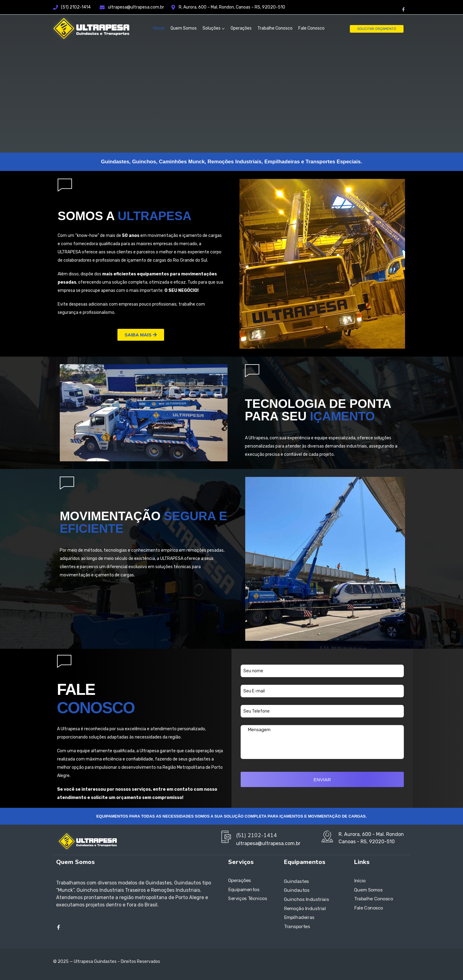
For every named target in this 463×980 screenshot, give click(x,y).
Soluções (212, 28)
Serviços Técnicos (248, 899)
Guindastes (296, 881)
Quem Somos (184, 28)
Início (360, 881)
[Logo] (90, 28)
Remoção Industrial (305, 909)
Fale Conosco (311, 28)
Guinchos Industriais (306, 899)
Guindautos (297, 890)
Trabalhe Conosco (275, 28)
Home (159, 28)
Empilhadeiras (299, 917)
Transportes (297, 927)
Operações (241, 28)
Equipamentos (244, 890)
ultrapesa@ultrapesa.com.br (140, 7)
